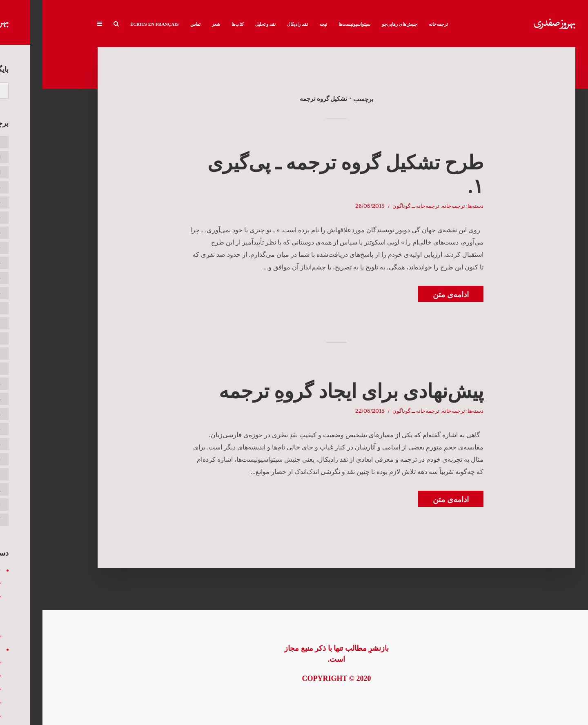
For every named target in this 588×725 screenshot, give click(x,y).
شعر (174, 24)
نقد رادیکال (255, 24)
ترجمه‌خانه (396, 24)
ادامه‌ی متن (408, 295)
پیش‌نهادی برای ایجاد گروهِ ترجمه (309, 391)
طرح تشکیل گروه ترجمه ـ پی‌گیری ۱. (303, 175)
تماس (153, 24)
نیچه (281, 24)
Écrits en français (112, 24)
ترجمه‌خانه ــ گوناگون (373, 206)
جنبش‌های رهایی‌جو (357, 24)
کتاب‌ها (195, 24)
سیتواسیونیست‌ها (312, 24)
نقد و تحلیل (223, 24)
